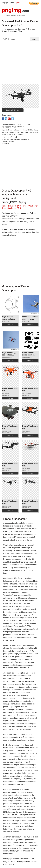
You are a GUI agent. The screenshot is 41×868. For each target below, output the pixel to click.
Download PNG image (13, 110)
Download (10, 325)
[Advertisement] (20, 64)
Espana (17, 3)
